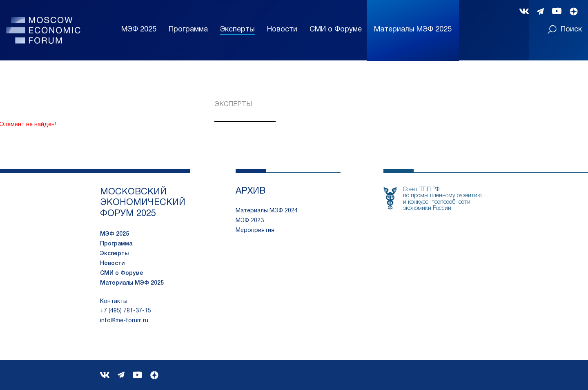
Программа (188, 30)
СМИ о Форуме (336, 30)
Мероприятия (255, 231)
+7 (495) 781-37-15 (126, 311)
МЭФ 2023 (250, 221)
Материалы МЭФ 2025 (132, 283)
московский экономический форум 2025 (143, 203)
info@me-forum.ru (124, 321)
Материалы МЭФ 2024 (267, 211)
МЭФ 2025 (139, 30)
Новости (282, 30)
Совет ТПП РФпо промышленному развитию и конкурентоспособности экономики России (442, 199)
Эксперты (237, 30)
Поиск (565, 29)
